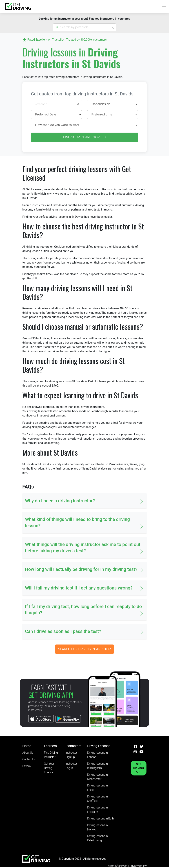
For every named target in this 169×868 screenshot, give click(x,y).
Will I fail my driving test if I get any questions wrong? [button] (79, 588)
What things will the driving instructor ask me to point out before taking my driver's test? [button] (83, 548)
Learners (50, 746)
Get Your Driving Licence (49, 768)
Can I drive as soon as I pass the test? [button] (63, 631)
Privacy (27, 766)
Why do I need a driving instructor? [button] (60, 501)
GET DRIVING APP (139, 768)
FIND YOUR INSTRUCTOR (85, 137)
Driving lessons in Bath (100, 818)
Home (27, 746)
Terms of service (117, 866)
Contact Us (29, 759)
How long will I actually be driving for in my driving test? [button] (81, 569)
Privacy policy (138, 866)
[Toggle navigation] (163, 6)
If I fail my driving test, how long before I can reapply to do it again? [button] (83, 610)
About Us (28, 753)
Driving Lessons (99, 746)
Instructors (73, 746)
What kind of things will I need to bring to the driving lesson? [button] (77, 523)
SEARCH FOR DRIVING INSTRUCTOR (84, 649)
